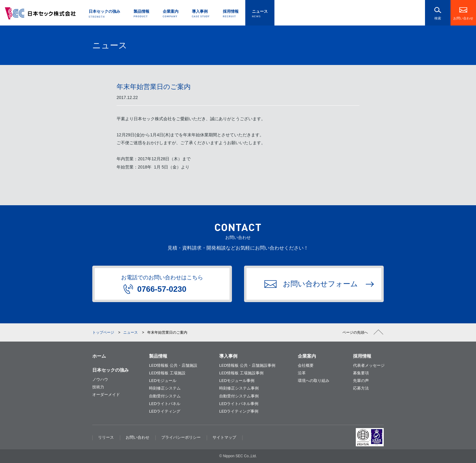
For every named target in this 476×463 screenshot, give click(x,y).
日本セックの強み (110, 370)
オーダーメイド (106, 395)
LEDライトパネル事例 (239, 404)
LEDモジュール (163, 381)
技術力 (98, 387)
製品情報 (158, 356)
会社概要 (306, 365)
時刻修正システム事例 (239, 388)
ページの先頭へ (355, 332)
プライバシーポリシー (181, 437)
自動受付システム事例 (239, 396)
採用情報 (362, 356)
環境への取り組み (314, 381)
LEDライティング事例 (239, 411)
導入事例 (228, 356)
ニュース (131, 332)
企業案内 (307, 356)
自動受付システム (165, 396)
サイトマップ (224, 437)
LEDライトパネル (165, 404)
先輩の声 (361, 381)
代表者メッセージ (369, 365)
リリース (106, 437)
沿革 (302, 373)
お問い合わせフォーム (311, 284)
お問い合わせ (463, 18)
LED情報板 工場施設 (167, 373)
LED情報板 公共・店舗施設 (173, 365)
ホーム (99, 356)
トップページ (103, 332)
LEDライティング (165, 411)
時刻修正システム (165, 388)
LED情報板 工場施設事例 (241, 373)
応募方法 (361, 388)
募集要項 (361, 373)
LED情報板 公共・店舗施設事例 (247, 365)
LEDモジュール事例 (237, 381)
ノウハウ (100, 379)
